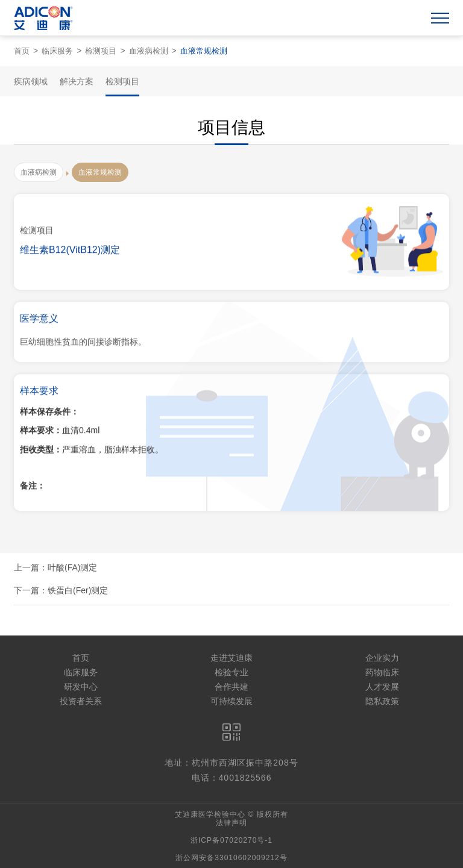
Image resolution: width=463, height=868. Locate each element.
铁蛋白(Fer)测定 (78, 590)
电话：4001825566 (232, 778)
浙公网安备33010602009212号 (231, 858)
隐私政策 (382, 701)
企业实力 (382, 658)
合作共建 (231, 687)
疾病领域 (31, 81)
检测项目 (101, 51)
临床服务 (57, 51)
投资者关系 (81, 701)
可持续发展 (231, 701)
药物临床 (382, 672)
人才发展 (382, 687)
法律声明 (231, 823)
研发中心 (81, 687)
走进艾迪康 (231, 658)
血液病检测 (149, 51)
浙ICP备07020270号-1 (231, 840)
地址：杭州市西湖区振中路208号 (231, 763)
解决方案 (77, 81)
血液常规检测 (204, 51)
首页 (22, 51)
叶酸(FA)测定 (72, 567)
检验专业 (231, 672)
